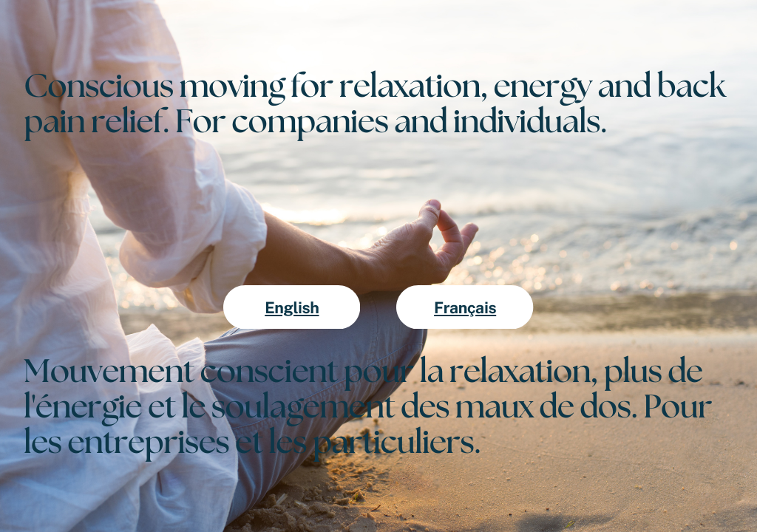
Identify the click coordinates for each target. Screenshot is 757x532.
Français (465, 308)
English (292, 308)
